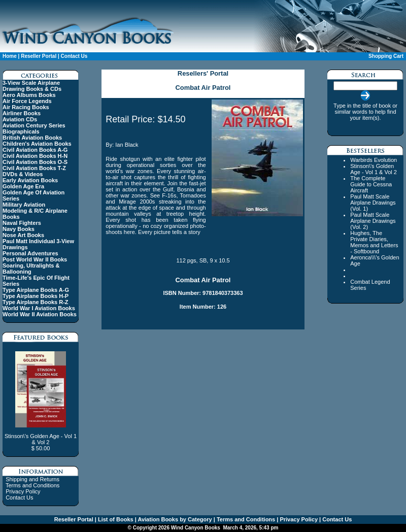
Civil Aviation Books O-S (35, 162)
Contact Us (74, 56)
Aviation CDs (20, 119)
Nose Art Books (23, 235)
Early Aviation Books (30, 180)
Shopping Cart (386, 56)
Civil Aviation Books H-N (35, 156)
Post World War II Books (35, 259)
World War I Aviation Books (39, 308)
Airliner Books (22, 113)
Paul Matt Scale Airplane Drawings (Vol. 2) (373, 221)
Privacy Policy (23, 491)
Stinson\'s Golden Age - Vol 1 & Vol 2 (374, 169)
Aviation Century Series (34, 125)
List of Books (115, 519)
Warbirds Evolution (374, 160)
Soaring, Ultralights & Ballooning (31, 269)
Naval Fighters (22, 223)
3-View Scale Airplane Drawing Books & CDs (32, 86)
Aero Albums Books (29, 95)
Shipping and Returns (32, 479)
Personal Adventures (30, 253)
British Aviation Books (32, 138)
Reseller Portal (39, 56)
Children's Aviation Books (37, 144)
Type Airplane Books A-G (36, 290)
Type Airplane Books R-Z (36, 302)
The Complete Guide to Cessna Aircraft (371, 184)
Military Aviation (24, 205)
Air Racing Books (26, 107)
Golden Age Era (23, 186)
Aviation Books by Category (174, 519)
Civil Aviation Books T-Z (34, 168)
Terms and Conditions (32, 485)
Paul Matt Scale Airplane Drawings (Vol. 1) (373, 203)
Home (10, 56)
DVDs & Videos (23, 174)
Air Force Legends (27, 101)
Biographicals (21, 131)
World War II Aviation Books (40, 314)
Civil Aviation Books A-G (35, 150)
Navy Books (19, 229)
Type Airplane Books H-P (36, 296)
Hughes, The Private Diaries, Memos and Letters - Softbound (374, 242)
